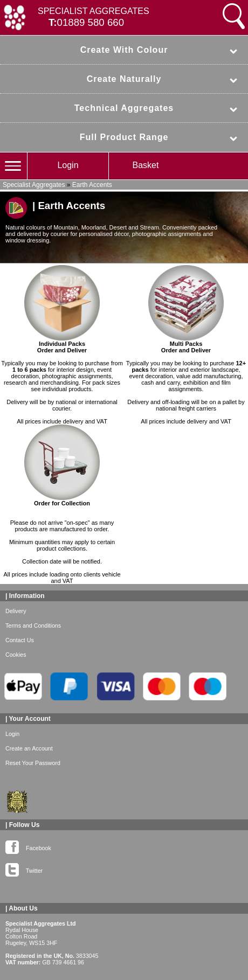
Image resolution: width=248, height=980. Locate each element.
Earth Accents (92, 185)
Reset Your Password (33, 763)
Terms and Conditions (33, 625)
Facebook (28, 846)
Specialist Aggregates (34, 185)
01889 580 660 (91, 22)
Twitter (24, 868)
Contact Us (20, 640)
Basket (146, 165)
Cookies (16, 655)
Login (68, 165)
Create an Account (29, 748)
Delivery (16, 611)
